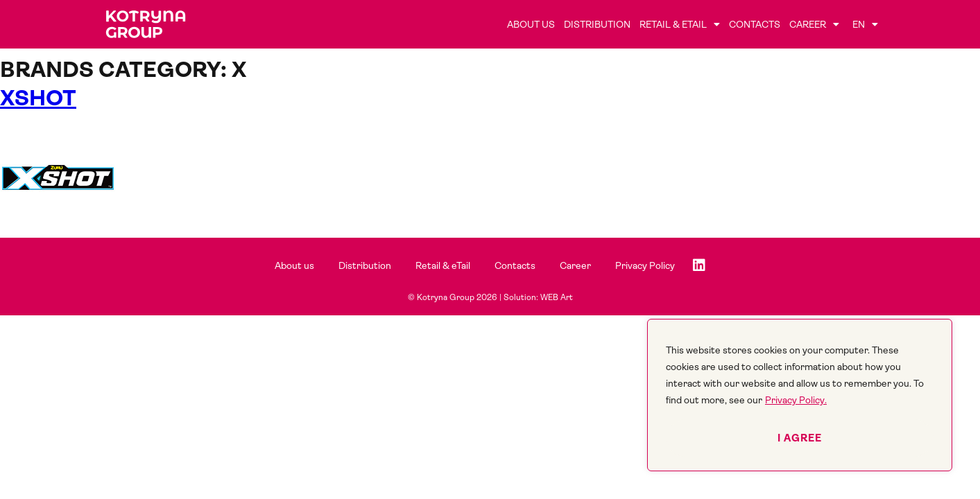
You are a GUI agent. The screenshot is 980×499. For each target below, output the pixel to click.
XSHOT (38, 98)
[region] (800, 395)
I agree (800, 438)
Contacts (755, 24)
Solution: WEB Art (538, 297)
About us (531, 24)
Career (814, 24)
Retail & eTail (680, 24)
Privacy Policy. (796, 400)
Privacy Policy (645, 265)
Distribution (597, 24)
